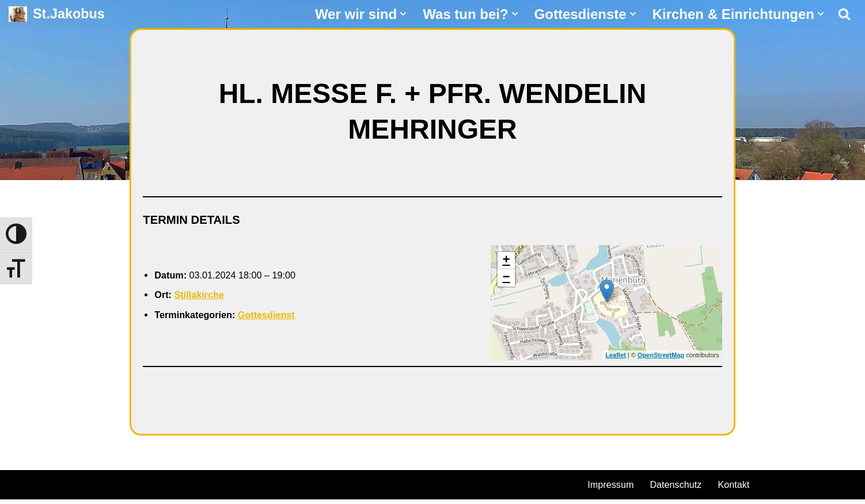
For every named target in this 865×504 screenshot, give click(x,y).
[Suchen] (844, 14)
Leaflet (615, 358)
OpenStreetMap (661, 358)
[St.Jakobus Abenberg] (57, 14)
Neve (21, 487)
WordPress (140, 487)
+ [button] (506, 263)
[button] (403, 14)
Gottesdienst (279, 318)
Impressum (613, 488)
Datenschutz (684, 488)
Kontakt (746, 488)
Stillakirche (204, 297)
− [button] (506, 280)
